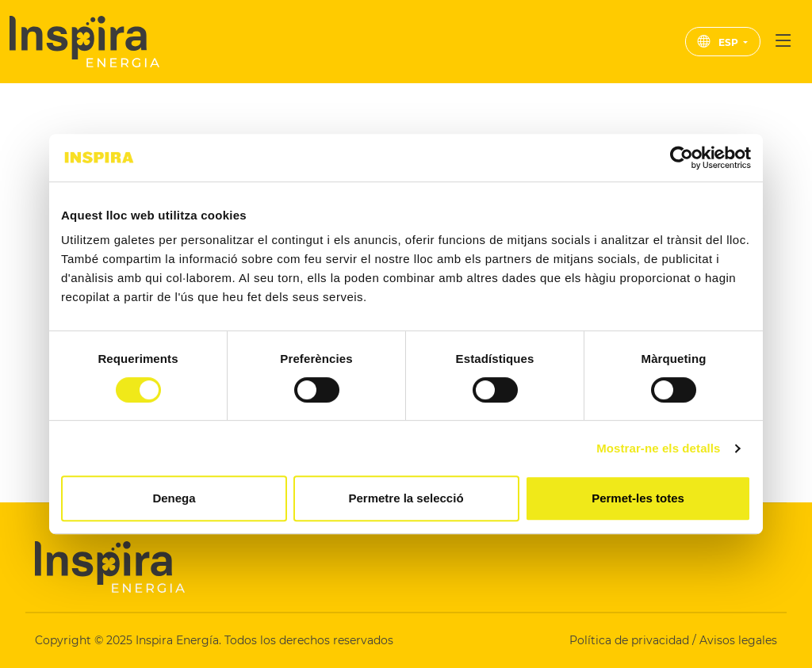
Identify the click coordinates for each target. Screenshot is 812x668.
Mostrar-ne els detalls (658, 448)
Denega (174, 498)
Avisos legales (738, 640)
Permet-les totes (638, 498)
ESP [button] (719, 42)
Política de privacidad (631, 640)
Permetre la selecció (406, 498)
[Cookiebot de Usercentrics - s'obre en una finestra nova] (682, 158)
